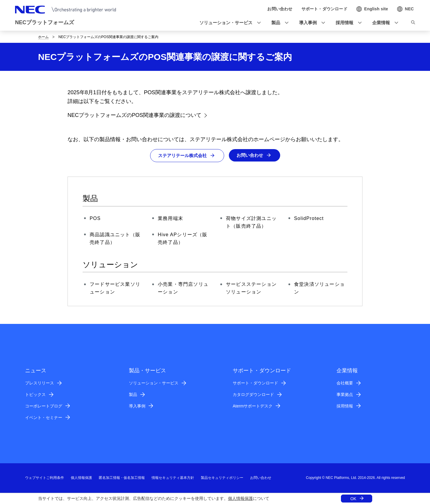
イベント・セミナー (44, 417)
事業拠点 (345, 395)
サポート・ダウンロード (255, 383)
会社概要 (345, 383)
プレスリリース (40, 383)
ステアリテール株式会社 (181, 156)
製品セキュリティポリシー (222, 478)
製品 (133, 395)
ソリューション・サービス (154, 383)
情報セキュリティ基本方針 (173, 478)
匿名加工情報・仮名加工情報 (122, 478)
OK (353, 499)
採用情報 (345, 406)
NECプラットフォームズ (45, 22)
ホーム (43, 37)
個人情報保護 (240, 498)
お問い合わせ (251, 155)
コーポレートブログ (44, 406)
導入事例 (137, 406)
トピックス (35, 395)
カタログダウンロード (253, 395)
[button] (228, 23)
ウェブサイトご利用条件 (45, 478)
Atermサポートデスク (253, 406)
